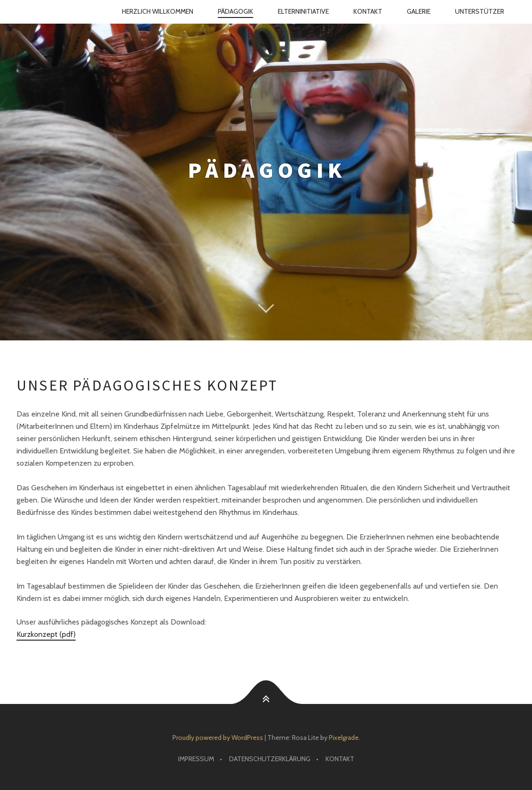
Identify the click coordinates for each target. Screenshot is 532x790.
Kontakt (368, 11)
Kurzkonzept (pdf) (46, 634)
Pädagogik (236, 11)
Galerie (419, 11)
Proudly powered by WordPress (218, 738)
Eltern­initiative (303, 11)
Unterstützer (480, 11)
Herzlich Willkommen (158, 11)
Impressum (196, 759)
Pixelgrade (344, 738)
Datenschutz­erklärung (270, 759)
